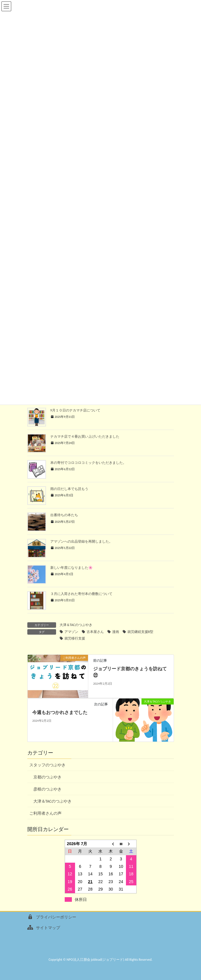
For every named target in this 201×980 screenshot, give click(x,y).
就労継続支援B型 (140, 632)
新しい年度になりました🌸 (71, 567)
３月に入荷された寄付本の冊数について (81, 594)
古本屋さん (95, 632)
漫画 (116, 632)
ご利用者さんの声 (45, 813)
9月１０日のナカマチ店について (75, 410)
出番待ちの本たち (64, 515)
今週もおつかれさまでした (60, 712)
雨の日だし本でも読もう (69, 489)
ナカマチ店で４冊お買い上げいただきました (85, 436)
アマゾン (71, 632)
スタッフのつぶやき (47, 765)
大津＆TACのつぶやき (76, 625)
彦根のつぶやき (47, 789)
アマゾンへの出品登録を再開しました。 (81, 541)
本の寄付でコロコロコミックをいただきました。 (88, 463)
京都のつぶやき (47, 777)
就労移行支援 (75, 638)
